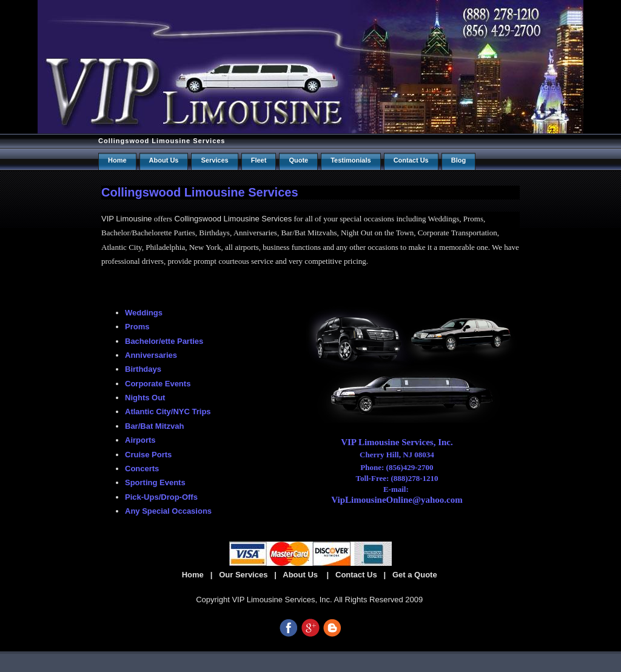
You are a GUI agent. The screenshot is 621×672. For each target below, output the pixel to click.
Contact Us (356, 575)
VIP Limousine (127, 219)
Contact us (411, 160)
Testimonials (351, 160)
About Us (164, 160)
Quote (298, 160)
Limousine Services (257, 219)
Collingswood (198, 219)
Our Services (243, 575)
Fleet (259, 160)
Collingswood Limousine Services (162, 141)
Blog (458, 160)
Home (117, 160)
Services (214, 160)
